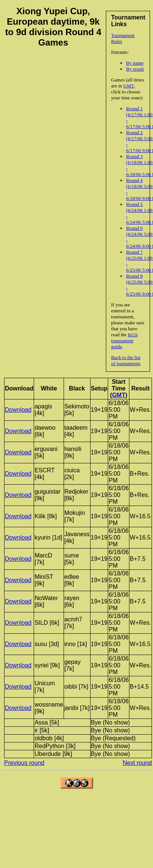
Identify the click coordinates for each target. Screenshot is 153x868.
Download (18, 410)
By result (135, 69)
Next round (137, 763)
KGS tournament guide (124, 341)
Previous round (24, 763)
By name (135, 63)
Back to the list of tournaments (126, 360)
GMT (129, 86)
